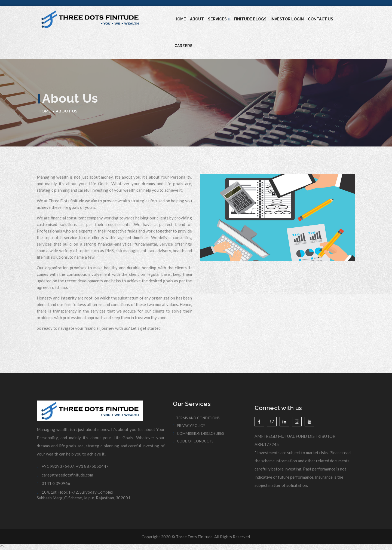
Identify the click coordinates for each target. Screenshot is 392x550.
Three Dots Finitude (194, 537)
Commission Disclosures (198, 433)
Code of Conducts (193, 441)
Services (219, 19)
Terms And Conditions (196, 418)
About (197, 19)
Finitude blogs (250, 19)
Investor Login (287, 19)
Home (180, 19)
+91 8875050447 (92, 466)
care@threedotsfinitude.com (65, 475)
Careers (183, 46)
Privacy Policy (189, 426)
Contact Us (321, 19)
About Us (67, 111)
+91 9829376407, (56, 466)
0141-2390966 (53, 483)
